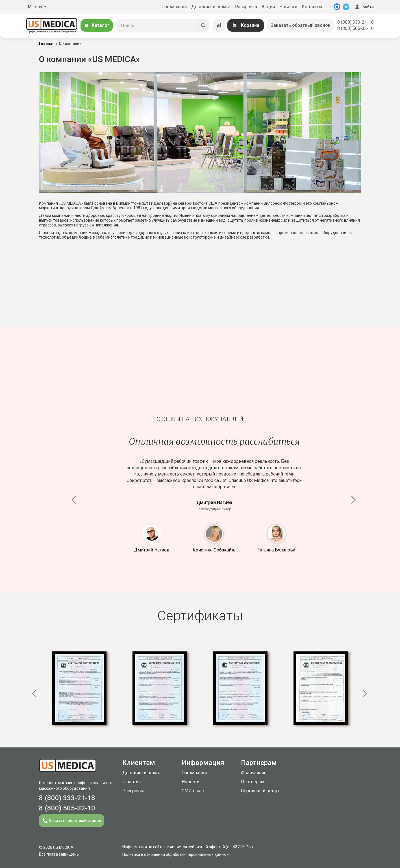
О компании (174, 7)
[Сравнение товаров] (219, 25)
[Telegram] (346, 7)
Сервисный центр (260, 791)
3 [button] (277, 534)
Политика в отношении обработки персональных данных (175, 854)
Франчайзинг (255, 773)
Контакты (312, 7)
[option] (214, 474)
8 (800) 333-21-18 (356, 22)
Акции (268, 7)
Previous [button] (74, 499)
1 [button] (152, 534)
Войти (364, 7)
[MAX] (337, 7)
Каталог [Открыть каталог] (97, 25)
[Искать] (203, 25)
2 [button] (214, 534)
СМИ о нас (193, 791)
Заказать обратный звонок (301, 25)
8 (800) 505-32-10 (356, 28)
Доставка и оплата (211, 7)
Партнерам (253, 782)
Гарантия (131, 782)
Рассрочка (246, 7)
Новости (288, 7)
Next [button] (354, 499)
